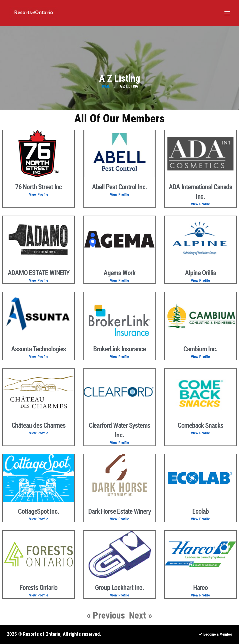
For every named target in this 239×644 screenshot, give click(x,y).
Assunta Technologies (39, 349)
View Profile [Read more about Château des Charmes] (39, 433)
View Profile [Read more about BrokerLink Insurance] (119, 357)
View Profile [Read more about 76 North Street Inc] (39, 194)
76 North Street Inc (39, 187)
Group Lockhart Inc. (119, 587)
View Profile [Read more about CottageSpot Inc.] (39, 519)
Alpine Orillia (200, 273)
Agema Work (119, 273)
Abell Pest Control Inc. (119, 187)
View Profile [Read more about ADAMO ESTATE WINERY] (39, 280)
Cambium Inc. (200, 349)
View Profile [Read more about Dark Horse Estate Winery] (119, 519)
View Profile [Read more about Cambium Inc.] (200, 357)
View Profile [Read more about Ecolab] (200, 519)
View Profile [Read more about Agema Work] (119, 280)
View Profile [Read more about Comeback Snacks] (200, 433)
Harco (200, 587)
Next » (141, 615)
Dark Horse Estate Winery (119, 511)
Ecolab (200, 511)
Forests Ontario (39, 587)
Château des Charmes (39, 425)
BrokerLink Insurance (119, 349)
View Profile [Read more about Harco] (200, 595)
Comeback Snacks (200, 425)
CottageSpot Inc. (39, 511)
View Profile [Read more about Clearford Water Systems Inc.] (119, 443)
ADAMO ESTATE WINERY (39, 273)
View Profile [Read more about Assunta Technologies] (39, 357)
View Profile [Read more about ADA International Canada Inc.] (200, 204)
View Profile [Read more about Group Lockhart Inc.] (119, 595)
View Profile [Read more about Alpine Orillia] (200, 280)
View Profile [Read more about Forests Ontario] (39, 595)
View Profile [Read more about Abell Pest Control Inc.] (119, 194)
